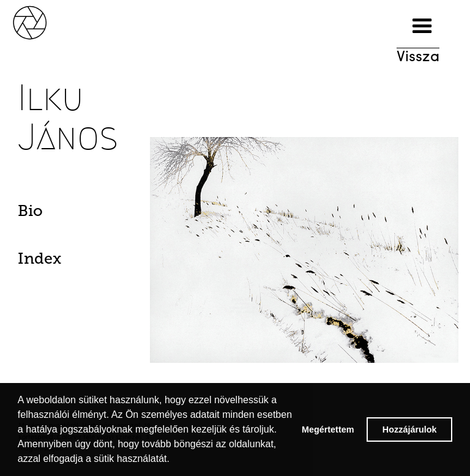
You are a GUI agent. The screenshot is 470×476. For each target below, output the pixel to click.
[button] (422, 26)
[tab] (51, 214)
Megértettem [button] (328, 430)
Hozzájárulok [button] (410, 430)
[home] (43, 21)
